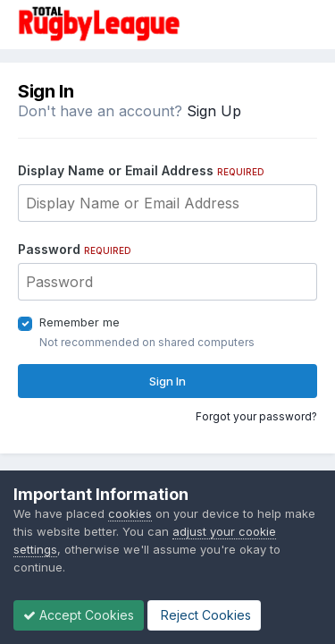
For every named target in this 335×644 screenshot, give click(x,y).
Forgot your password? (256, 416)
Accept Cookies (79, 615)
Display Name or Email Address (141, 170)
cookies (130, 513)
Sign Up (214, 111)
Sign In (167, 381)
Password (75, 249)
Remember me (80, 322)
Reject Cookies (204, 615)
